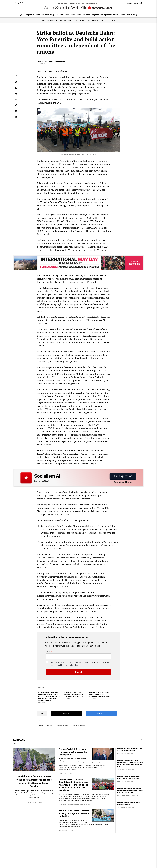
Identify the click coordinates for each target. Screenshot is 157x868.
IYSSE (82, 20)
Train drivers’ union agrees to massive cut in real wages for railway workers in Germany (74, 694)
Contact (130, 3)
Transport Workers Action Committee (51, 61)
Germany (41, 725)
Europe (50, 725)
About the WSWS (92, 20)
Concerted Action (87, 403)
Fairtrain (74, 435)
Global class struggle (78, 725)
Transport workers (62, 725)
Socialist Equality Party (68, 20)
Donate (113, 20)
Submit (79, 672)
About (136, 3)
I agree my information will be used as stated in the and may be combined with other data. (80, 664)
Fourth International (49, 20)
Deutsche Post (65, 333)
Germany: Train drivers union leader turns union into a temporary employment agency (99, 694)
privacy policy (100, 662)
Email (48, 652)
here (102, 627)
